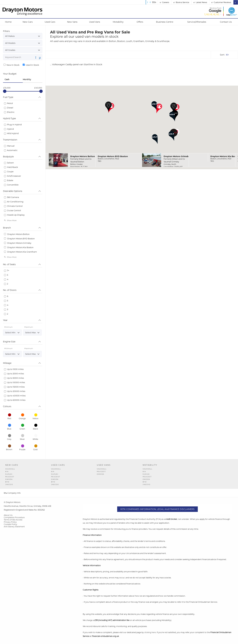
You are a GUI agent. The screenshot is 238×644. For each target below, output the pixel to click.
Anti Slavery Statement (14, 527)
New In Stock (11, 65)
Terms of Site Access (13, 520)
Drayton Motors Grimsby (175, 156)
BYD (7, 482)
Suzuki (9, 474)
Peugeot (10, 477)
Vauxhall (10, 469)
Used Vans (104, 465)
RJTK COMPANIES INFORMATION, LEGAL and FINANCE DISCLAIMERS (157, 509)
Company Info (12, 493)
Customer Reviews (221, 2)
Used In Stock (31, 65)
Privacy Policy (10, 522)
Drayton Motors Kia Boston (222, 156)
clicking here (150, 632)
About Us (8, 515)
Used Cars (58, 465)
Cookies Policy (10, 524)
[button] (156, 108)
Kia (7, 472)
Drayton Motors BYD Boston (109, 156)
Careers (164, 2)
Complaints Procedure (14, 517)
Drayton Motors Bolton (81, 156)
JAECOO (9, 484)
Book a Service (181, 2)
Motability (150, 465)
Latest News (200, 2)
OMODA (9, 479)
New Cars (12, 465)
